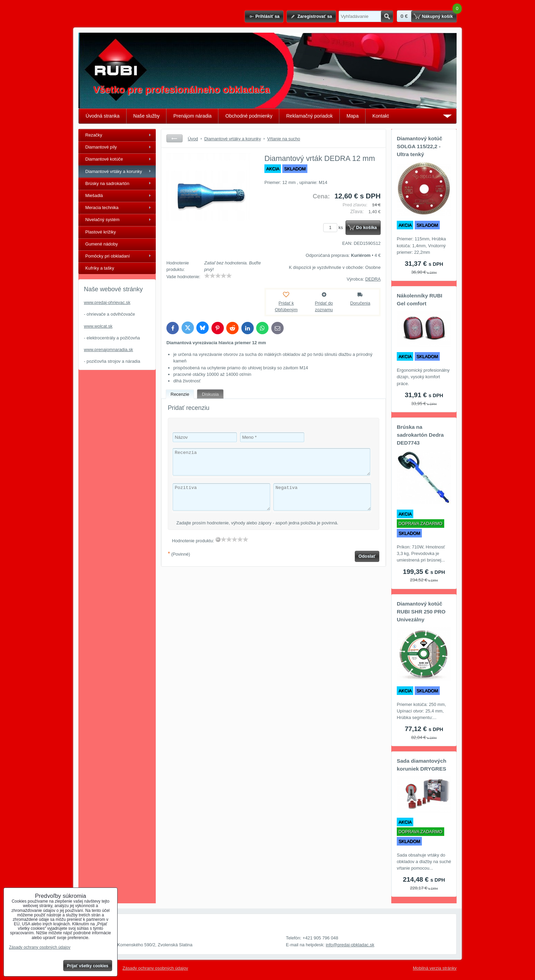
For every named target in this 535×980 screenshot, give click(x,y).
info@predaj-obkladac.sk (350, 945)
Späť (174, 138)
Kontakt (381, 116)
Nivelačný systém (102, 220)
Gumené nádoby (102, 244)
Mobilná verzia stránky (435, 968)
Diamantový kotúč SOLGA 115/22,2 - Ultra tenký (419, 146)
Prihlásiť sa (267, 16)
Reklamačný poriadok (309, 116)
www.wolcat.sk (98, 326)
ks (334, 227)
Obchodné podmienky (249, 116)
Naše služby (147, 116)
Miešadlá (94, 195)
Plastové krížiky (101, 232)
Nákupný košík (437, 16)
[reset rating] (218, 540)
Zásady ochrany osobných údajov (155, 968)
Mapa (353, 116)
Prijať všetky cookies (88, 966)
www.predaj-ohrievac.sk (107, 302)
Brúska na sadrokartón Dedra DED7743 (420, 435)
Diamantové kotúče (104, 159)
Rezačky (94, 135)
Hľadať (387, 17)
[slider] (218, 276)
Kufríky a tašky (100, 268)
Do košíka (367, 227)
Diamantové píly (101, 147)
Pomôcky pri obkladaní (107, 256)
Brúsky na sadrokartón (107, 183)
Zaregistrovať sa (315, 16)
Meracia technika (102, 208)
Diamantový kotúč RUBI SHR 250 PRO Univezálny (421, 612)
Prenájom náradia (192, 116)
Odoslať (367, 556)
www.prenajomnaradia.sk (108, 350)
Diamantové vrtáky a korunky (114, 171)
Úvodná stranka (103, 116)
